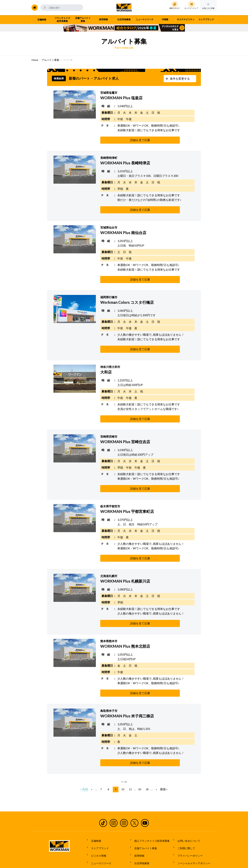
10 (123, 760)
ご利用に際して (184, 816)
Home (35, 60)
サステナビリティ (143, 840)
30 (146, 760)
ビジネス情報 (97, 822)
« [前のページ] (93, 760)
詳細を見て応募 (116, 140)
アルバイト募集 (50, 60)
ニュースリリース (99, 828)
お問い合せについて (187, 810)
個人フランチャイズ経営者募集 (150, 810)
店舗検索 (94, 810)
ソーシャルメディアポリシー (192, 828)
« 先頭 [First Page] (86, 760)
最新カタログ (97, 834)
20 (139, 760)
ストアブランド (98, 816)
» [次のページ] (155, 760)
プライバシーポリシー (188, 822)
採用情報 (137, 822)
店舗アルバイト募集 (144, 816)
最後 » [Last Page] (162, 760)
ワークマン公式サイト (124, 8)
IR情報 (136, 834)
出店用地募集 (140, 828)
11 (130, 760)
